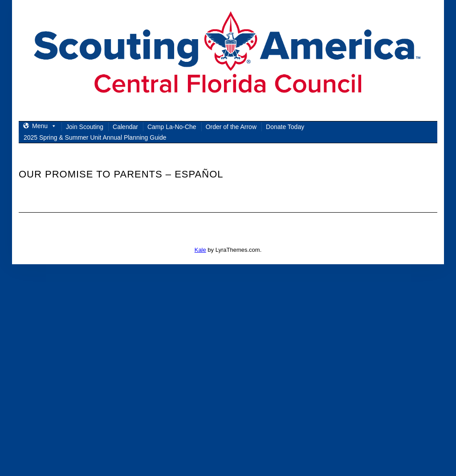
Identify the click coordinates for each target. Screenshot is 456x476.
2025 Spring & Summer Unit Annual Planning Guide (95, 137)
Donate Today (285, 127)
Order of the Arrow (231, 127)
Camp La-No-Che (172, 127)
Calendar (125, 127)
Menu (44, 126)
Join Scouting (85, 127)
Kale (200, 250)
